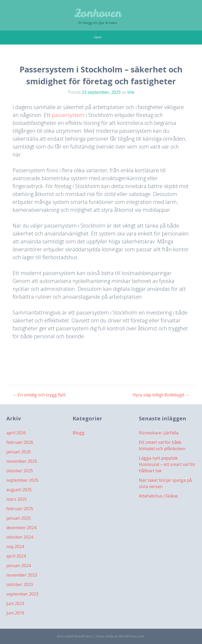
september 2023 (22, 594)
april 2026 (16, 433)
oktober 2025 (20, 471)
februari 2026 (20, 442)
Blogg (79, 433)
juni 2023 (15, 603)
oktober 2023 (20, 584)
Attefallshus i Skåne (158, 496)
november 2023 (22, 575)
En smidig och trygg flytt (39, 395)
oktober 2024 (20, 537)
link (131, 92)
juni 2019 (15, 613)
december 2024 (21, 528)
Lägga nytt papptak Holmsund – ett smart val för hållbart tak (167, 464)
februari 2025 (20, 509)
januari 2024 (19, 566)
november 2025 (22, 461)
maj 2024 (15, 547)
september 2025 (22, 480)
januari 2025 (19, 518)
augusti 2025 (19, 490)
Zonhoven (98, 13)
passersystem (68, 115)
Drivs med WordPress (74, 636)
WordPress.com (132, 636)
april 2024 (16, 556)
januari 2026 (19, 452)
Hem (98, 37)
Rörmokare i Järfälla (159, 433)
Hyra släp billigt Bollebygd (161, 395)
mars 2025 (17, 499)
